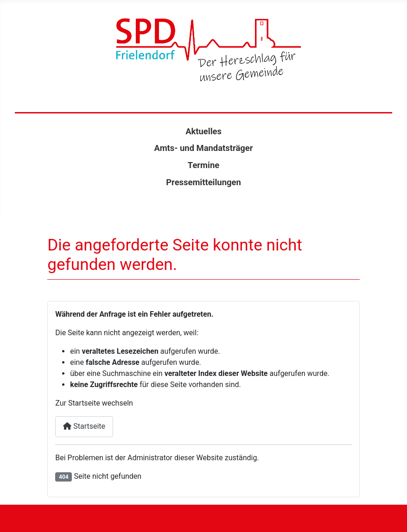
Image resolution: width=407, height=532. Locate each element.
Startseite (84, 426)
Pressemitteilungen (203, 182)
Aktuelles (203, 131)
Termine (203, 165)
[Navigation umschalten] (203, 518)
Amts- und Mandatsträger (204, 148)
